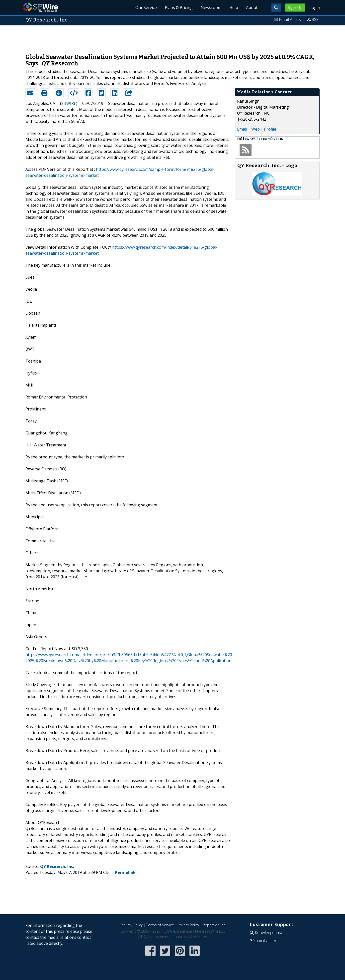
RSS (315, 19)
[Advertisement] (172, 37)
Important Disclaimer (190, 936)
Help (234, 7)
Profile (270, 129)
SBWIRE (69, 103)
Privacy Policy (188, 925)
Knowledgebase (269, 933)
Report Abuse (214, 925)
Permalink (125, 872)
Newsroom (211, 7)
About (252, 7)
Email (242, 129)
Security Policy (131, 925)
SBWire (41, 7)
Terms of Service (160, 925)
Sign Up (295, 7)
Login (315, 7)
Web (256, 129)
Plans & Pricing (179, 7)
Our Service (146, 7)
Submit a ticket (266, 941)
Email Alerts (290, 19)
